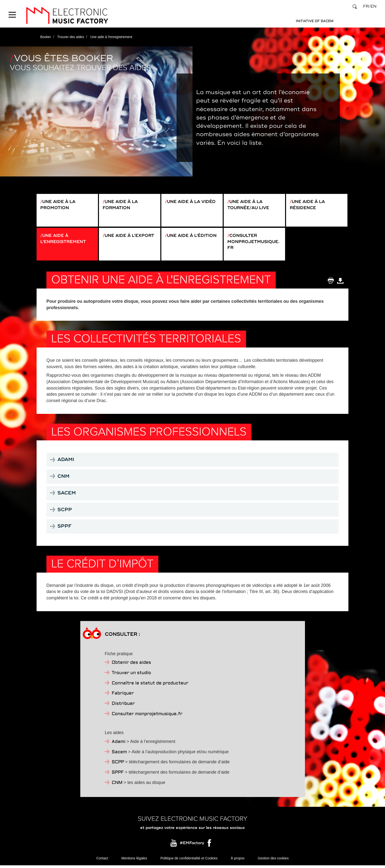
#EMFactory (192, 845)
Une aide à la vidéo (193, 200)
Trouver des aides (71, 35)
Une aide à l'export (118, 239)
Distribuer (123, 706)
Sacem (119, 754)
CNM (117, 785)
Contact (102, 861)
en (373, 6)
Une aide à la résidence (309, 203)
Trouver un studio (131, 675)
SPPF (118, 775)
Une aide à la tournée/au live (250, 203)
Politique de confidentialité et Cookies (189, 861)
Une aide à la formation (121, 203)
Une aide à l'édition (180, 239)
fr (366, 6)
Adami (119, 744)
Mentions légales (134, 861)
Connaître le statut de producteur (150, 686)
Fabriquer (123, 696)
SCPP (118, 765)
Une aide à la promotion (59, 203)
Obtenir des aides (131, 665)
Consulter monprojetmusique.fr (254, 242)
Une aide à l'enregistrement (64, 239)
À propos (238, 861)
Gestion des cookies (273, 861)
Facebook (210, 847)
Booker (46, 35)
